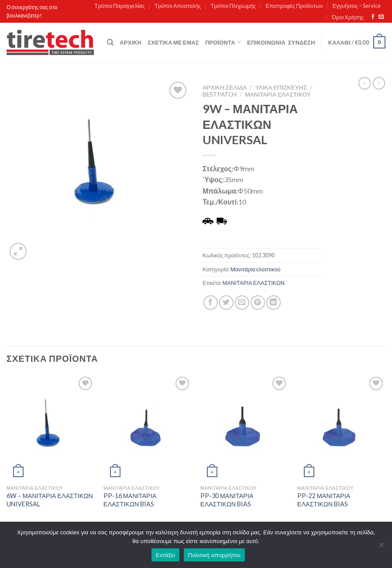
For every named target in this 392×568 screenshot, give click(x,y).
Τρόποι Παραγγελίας (119, 6)
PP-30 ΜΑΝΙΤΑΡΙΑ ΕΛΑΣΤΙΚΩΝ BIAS (227, 500)
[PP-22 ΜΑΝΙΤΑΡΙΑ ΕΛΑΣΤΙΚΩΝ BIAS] (341, 428)
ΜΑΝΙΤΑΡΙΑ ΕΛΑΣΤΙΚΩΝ (254, 283)
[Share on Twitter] (226, 303)
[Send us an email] (381, 17)
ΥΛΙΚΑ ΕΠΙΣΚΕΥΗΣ (281, 87)
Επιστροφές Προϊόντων (294, 6)
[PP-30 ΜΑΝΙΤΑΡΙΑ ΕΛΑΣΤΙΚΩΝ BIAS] (244, 428)
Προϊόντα (223, 42)
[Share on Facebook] (211, 303)
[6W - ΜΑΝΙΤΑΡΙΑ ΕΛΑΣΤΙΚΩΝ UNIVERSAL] (51, 428)
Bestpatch (220, 94)
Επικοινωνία (266, 42)
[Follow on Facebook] (373, 17)
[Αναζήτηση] (110, 42)
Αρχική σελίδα (225, 87)
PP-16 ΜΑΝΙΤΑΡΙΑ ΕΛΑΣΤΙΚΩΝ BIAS (130, 500)
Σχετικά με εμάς (173, 42)
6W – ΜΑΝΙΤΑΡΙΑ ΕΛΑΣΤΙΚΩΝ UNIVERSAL (50, 500)
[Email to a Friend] (242, 303)
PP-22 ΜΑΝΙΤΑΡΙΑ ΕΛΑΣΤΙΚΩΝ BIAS (324, 500)
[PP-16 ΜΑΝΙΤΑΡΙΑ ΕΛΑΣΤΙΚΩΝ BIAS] (148, 428)
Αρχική (131, 42)
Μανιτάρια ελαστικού (278, 94)
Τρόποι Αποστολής (178, 6)
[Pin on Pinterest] (258, 303)
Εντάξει (165, 555)
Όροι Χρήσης (348, 17)
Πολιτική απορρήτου (214, 555)
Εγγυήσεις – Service (357, 6)
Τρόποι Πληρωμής (233, 6)
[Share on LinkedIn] (273, 303)
